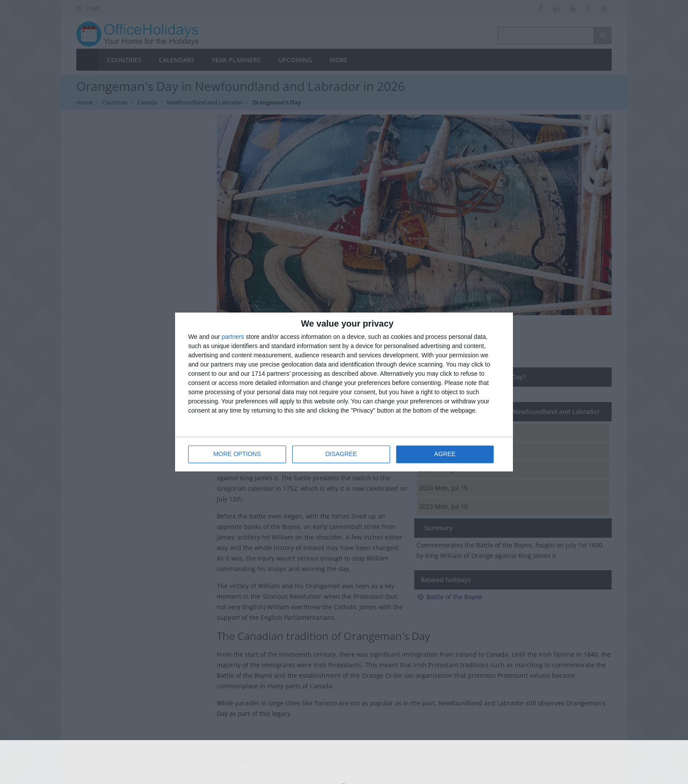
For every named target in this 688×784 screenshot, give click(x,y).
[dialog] (344, 392)
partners (233, 337)
